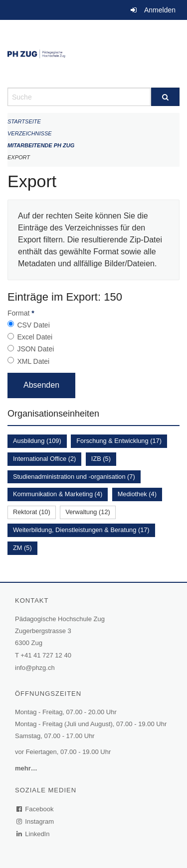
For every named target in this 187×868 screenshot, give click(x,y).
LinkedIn (33, 834)
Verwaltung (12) (88, 512)
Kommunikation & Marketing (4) (58, 494)
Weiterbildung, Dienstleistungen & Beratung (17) (81, 530)
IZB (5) (101, 459)
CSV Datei (33, 325)
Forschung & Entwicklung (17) (119, 441)
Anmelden (160, 10)
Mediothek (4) (137, 494)
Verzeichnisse (30, 133)
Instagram (36, 821)
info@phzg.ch (35, 668)
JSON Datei (35, 349)
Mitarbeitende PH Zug (41, 145)
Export (19, 157)
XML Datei (33, 361)
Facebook (35, 809)
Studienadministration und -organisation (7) (74, 477)
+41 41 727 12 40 (46, 655)
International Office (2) (44, 459)
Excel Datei (35, 337)
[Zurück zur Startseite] (93, 54)
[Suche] (166, 97)
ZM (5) (22, 548)
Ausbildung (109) (37, 441)
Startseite (24, 121)
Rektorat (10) (32, 512)
